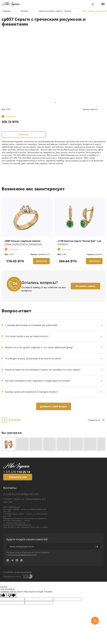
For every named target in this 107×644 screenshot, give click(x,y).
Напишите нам (18, 477)
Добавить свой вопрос (54, 406)
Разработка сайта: (12, 576)
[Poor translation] (12, 595)
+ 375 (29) (17, 472)
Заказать (24, 134)
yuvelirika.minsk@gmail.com (21, 494)
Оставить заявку (86, 286)
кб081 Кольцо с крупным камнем (23, 241)
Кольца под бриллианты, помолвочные (23, 244)
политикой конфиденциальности (22, 555)
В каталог (11, 420)
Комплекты (63, 244)
